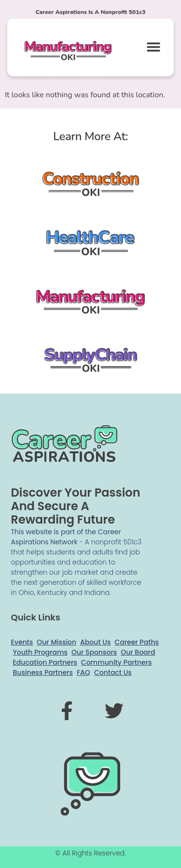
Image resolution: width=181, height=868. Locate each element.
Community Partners (117, 662)
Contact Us (113, 672)
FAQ (84, 672)
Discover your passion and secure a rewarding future (76, 506)
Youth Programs (40, 652)
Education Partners (45, 662)
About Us (95, 642)
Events (22, 642)
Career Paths (137, 642)
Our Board (138, 652)
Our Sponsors (94, 652)
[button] (153, 46)
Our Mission (56, 642)
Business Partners (43, 672)
